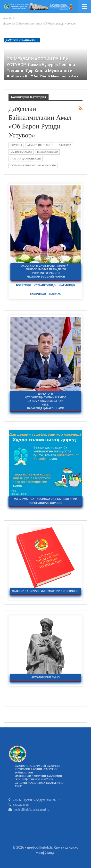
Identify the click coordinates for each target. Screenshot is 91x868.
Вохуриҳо (24, 285)
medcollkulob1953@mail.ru (29, 809)
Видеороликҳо (47, 152)
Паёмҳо (55, 294)
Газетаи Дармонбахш (26, 159)
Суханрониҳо (45, 285)
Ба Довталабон (21, 152)
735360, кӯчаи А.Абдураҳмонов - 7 (34, 800)
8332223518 (19, 805)
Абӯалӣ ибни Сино (40, 145)
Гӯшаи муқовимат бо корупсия (33, 165)
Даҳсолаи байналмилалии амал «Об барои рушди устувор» (23, 40)
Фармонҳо (67, 285)
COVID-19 (16, 145)
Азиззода (65, 145)
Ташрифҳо (38, 294)
